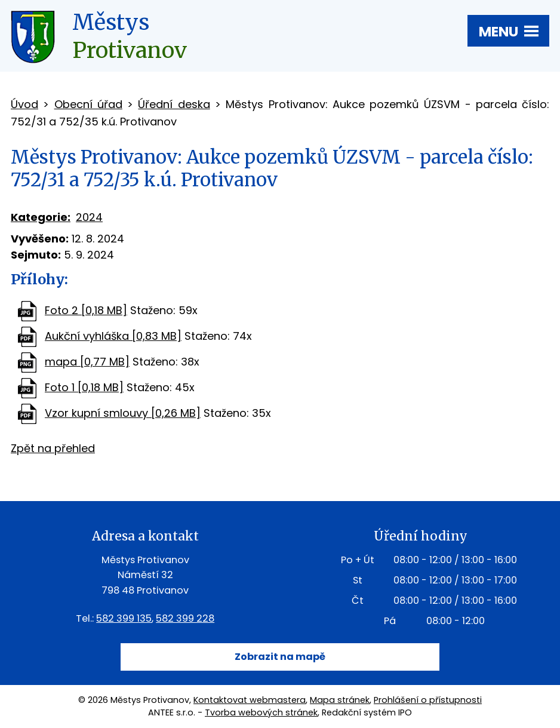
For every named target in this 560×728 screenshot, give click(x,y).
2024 (89, 217)
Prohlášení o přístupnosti (428, 700)
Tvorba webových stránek (261, 712)
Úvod (24, 104)
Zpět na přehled (53, 448)
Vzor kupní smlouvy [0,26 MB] (123, 413)
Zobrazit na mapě (280, 657)
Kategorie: (41, 217)
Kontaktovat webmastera (250, 700)
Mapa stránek (340, 700)
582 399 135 (124, 618)
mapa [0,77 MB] (87, 362)
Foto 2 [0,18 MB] (86, 310)
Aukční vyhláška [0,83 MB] (113, 336)
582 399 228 (185, 618)
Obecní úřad (88, 104)
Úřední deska (174, 104)
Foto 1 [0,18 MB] (84, 387)
